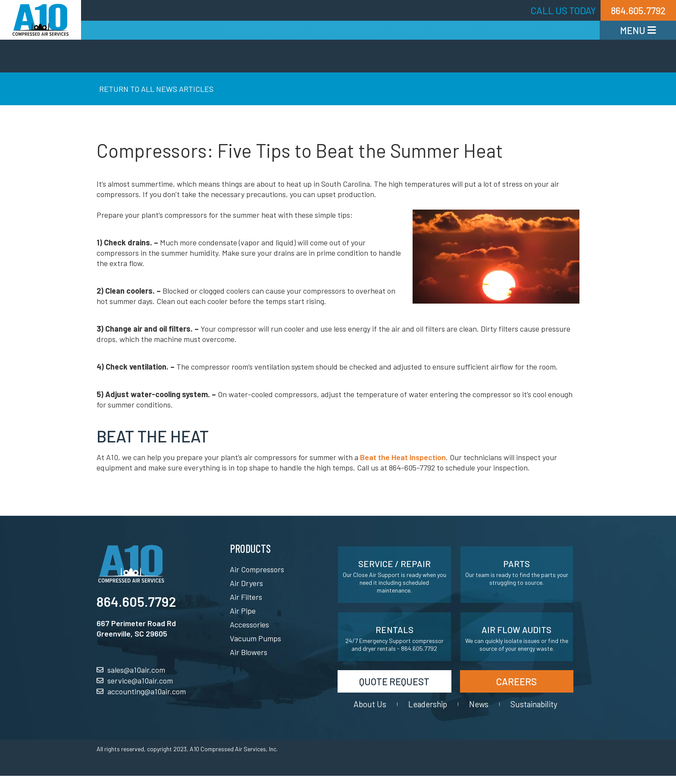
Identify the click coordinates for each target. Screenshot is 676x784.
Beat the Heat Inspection (403, 457)
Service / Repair (394, 564)
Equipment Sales (262, 30)
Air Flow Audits (516, 630)
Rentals (456, 30)
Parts (410, 30)
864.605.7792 (136, 601)
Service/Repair (348, 30)
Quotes (571, 30)
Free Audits (515, 30)
